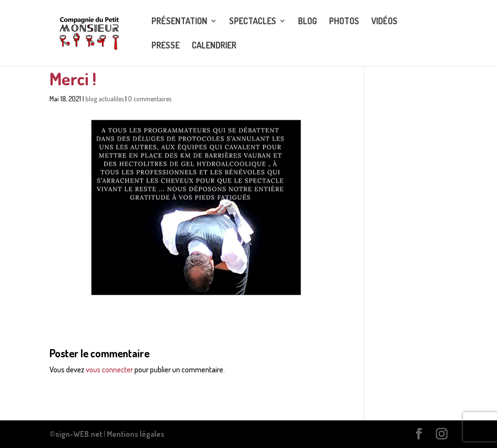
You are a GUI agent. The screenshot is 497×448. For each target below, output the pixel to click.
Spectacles (253, 22)
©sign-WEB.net (76, 434)
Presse (166, 46)
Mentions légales (136, 434)
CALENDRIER (214, 46)
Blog (307, 22)
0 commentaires (150, 99)
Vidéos (384, 22)
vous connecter (109, 369)
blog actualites (105, 99)
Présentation (179, 22)
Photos (344, 22)
